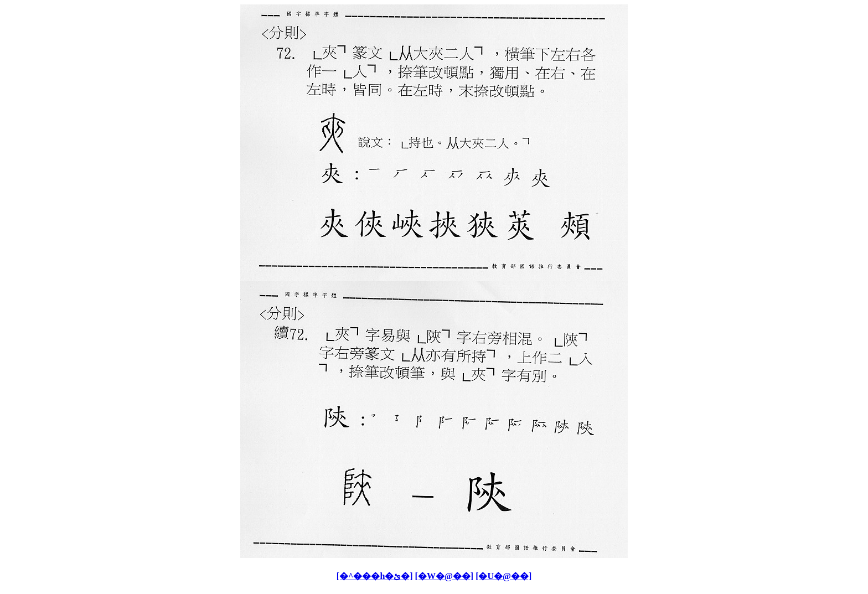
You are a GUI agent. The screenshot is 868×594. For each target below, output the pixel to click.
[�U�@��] (503, 576)
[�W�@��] (445, 576)
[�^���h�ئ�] (375, 576)
